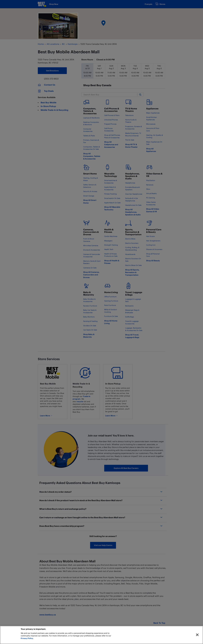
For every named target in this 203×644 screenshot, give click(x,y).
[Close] (197, 635)
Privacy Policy (27, 638)
